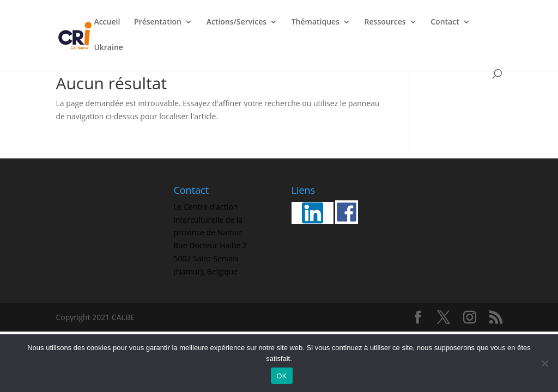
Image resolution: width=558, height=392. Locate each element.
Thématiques (316, 22)
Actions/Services (236, 22)
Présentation (158, 22)
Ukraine (108, 48)
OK (281, 376)
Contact (445, 22)
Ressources (385, 22)
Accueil (107, 22)
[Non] (544, 363)
